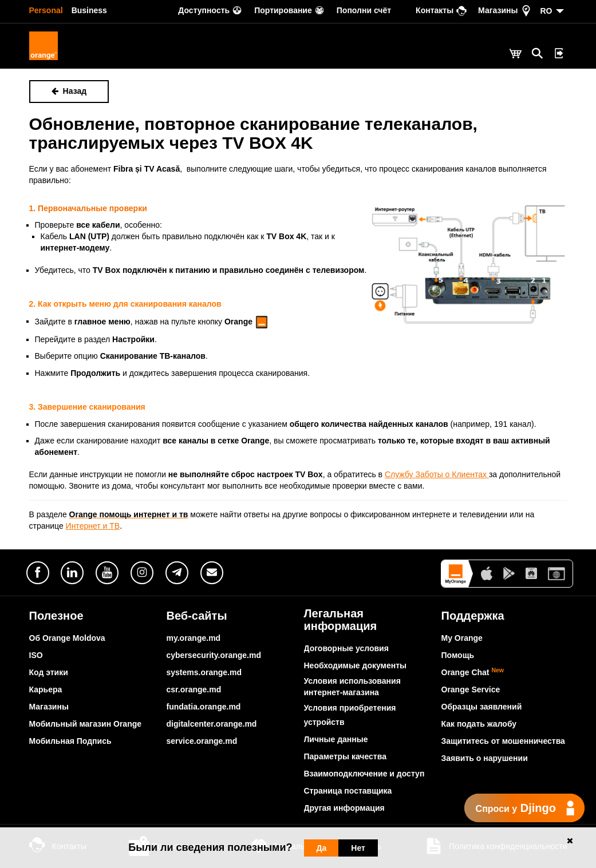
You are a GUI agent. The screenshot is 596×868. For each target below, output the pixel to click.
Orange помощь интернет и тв (129, 514)
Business (89, 10)
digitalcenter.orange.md (212, 724)
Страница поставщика (348, 791)
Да (322, 848)
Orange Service (471, 689)
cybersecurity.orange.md (214, 655)
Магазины (49, 707)
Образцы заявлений (482, 707)
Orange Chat (473, 672)
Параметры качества (345, 756)
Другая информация (344, 808)
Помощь (458, 655)
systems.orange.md (204, 672)
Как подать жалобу (479, 724)
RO (546, 11)
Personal (46, 10)
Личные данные (336, 739)
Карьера (46, 689)
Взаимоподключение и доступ (364, 774)
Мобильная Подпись (70, 741)
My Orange (462, 638)
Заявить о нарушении (485, 758)
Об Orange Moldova (67, 638)
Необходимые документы (356, 665)
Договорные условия (346, 648)
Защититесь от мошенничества (503, 741)
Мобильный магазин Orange (86, 724)
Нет (358, 848)
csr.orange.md (194, 689)
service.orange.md (202, 741)
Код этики (49, 672)
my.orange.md (194, 638)
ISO (36, 655)
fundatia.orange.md (204, 707)
